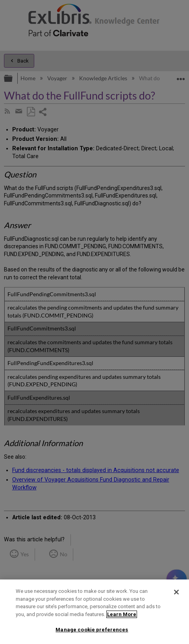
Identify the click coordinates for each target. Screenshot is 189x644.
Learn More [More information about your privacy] (122, 614)
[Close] (176, 592)
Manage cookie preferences (92, 630)
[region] (94, 612)
